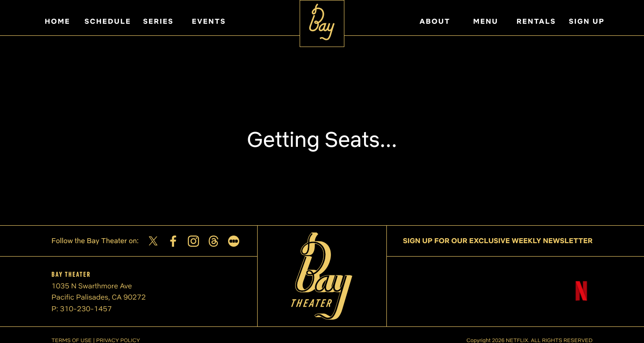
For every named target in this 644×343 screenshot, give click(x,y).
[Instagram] (193, 241)
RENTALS (536, 21)
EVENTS (209, 21)
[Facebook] (173, 241)
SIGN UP (587, 21)
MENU (486, 21)
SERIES (158, 21)
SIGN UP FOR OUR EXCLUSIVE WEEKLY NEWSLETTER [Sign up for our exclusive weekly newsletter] (498, 241)
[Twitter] (153, 241)
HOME (57, 21)
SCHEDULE (108, 21)
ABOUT (435, 21)
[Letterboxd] (234, 241)
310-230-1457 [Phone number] (86, 309)
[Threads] (214, 241)
